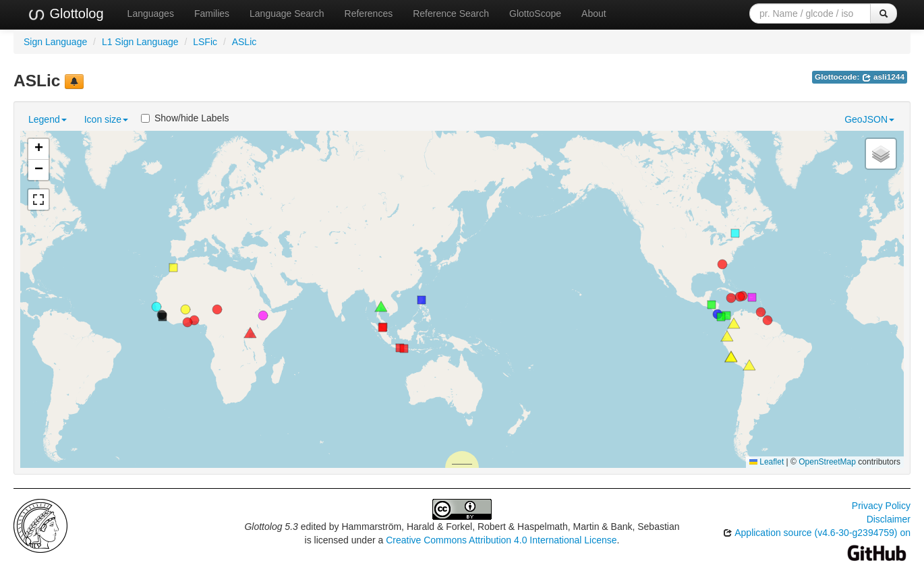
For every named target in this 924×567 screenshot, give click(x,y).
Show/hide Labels (185, 118)
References (369, 13)
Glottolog (65, 14)
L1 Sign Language (140, 42)
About (594, 13)
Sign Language (55, 42)
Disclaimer (889, 519)
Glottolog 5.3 (271, 527)
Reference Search (451, 13)
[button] (382, 328)
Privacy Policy (881, 506)
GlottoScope (535, 13)
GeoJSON (869, 119)
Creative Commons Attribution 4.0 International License (501, 540)
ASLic (244, 42)
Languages (151, 13)
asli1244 (883, 77)
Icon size (106, 119)
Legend (48, 119)
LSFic (205, 42)
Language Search (287, 13)
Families (212, 13)
